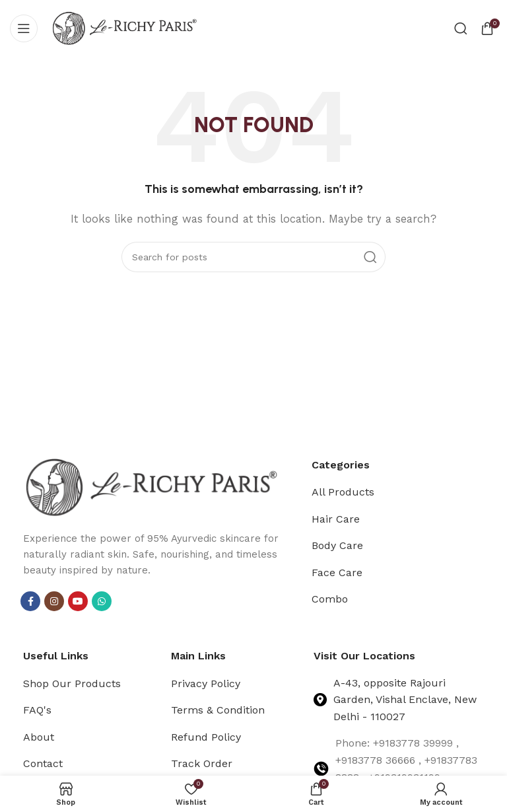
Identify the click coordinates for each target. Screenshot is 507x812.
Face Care (337, 572)
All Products (343, 492)
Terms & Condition (218, 710)
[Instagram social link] (54, 601)
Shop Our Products (72, 683)
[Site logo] (125, 27)
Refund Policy (206, 737)
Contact (43, 763)
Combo (330, 599)
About (39, 737)
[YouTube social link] (78, 601)
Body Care (337, 545)
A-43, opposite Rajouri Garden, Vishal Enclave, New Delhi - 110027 (405, 700)
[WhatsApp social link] (102, 601)
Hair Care (336, 519)
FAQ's (37, 710)
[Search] (461, 28)
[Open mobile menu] (24, 28)
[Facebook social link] (30, 601)
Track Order (202, 763)
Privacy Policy (206, 683)
